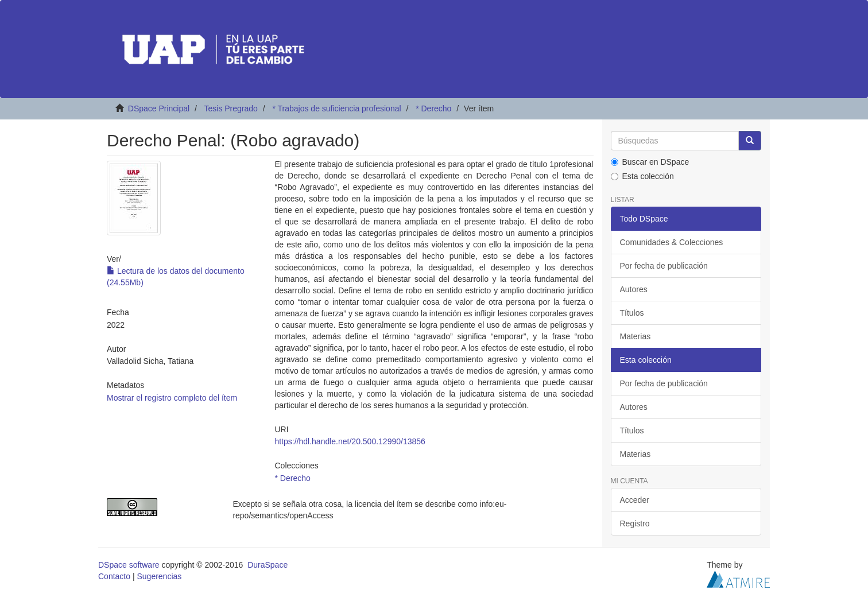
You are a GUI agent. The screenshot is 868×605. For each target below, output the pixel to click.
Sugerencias (159, 576)
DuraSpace (268, 565)
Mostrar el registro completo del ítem (172, 398)
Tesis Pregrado (230, 108)
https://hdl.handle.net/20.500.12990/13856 (350, 441)
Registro (635, 523)
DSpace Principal (159, 108)
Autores (634, 289)
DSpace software (129, 565)
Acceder (635, 500)
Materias (635, 336)
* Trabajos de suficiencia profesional (336, 108)
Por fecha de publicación (664, 266)
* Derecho (433, 108)
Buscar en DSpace (650, 162)
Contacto (114, 576)
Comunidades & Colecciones (672, 242)
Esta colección (642, 176)
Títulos (632, 313)
